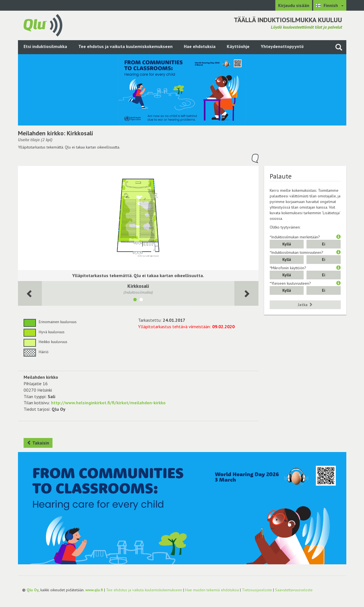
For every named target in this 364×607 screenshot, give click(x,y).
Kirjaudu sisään (294, 5)
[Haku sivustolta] (339, 47)
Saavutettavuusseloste (294, 590)
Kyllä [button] (287, 244)
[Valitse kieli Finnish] (330, 5)
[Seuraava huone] (30, 294)
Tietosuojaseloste (257, 590)
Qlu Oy (33, 590)
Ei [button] (324, 244)
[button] (338, 237)
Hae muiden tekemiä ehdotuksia (212, 590)
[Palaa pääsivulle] (43, 25)
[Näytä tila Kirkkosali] (135, 300)
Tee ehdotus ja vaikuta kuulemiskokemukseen (125, 46)
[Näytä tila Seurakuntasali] (141, 300)
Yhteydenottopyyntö (282, 46)
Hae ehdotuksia (200, 46)
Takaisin (38, 443)
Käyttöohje (238, 46)
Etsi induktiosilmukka (45, 46)
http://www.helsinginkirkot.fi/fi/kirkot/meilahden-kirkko (108, 403)
